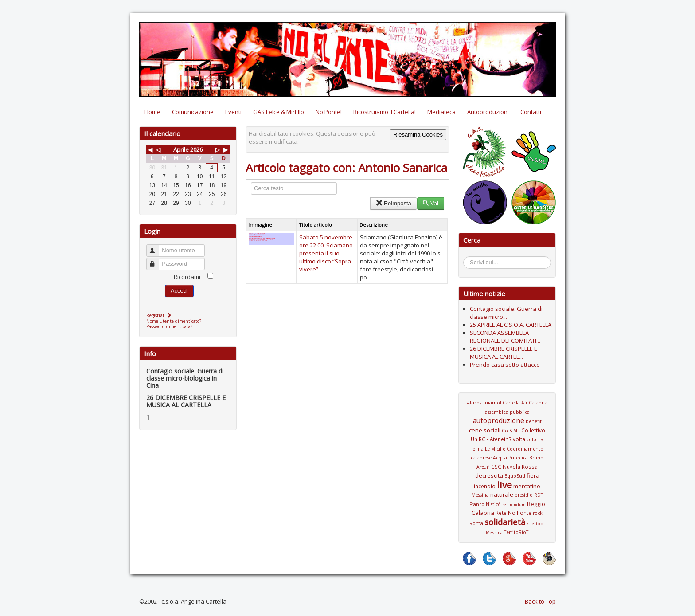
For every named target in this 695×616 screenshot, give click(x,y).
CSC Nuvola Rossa (514, 467)
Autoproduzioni (488, 112)
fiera (533, 475)
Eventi (233, 112)
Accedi (179, 291)
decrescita (489, 475)
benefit (534, 421)
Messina (480, 495)
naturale (502, 494)
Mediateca (441, 112)
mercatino (527, 486)
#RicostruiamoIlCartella (493, 403)
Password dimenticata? (169, 326)
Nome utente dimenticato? (174, 321)
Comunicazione (193, 112)
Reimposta (393, 203)
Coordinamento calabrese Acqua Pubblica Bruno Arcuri (507, 458)
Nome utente (157, 247)
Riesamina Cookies (418, 135)
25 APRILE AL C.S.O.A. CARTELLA (511, 325)
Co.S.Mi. (511, 431)
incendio (485, 486)
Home (152, 112)
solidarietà (505, 522)
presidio (524, 495)
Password (157, 260)
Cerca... (468, 258)
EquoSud (515, 476)
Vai (431, 203)
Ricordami (187, 277)
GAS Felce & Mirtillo (279, 112)
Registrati (160, 315)
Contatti (531, 112)
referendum (514, 504)
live (504, 485)
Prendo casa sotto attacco (505, 365)
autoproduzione (499, 420)
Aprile (181, 149)
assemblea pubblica (507, 412)
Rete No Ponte (513, 513)
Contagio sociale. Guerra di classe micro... (506, 313)
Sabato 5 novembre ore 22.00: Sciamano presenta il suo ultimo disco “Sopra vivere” (326, 253)
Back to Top (540, 601)
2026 (196, 149)
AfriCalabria (534, 403)
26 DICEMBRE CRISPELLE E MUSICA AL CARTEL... (504, 353)
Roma (476, 523)
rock (538, 513)
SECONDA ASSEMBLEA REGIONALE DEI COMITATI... (505, 337)
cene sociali (485, 430)
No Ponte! (329, 112)
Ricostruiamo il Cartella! (385, 112)
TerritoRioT (516, 532)
